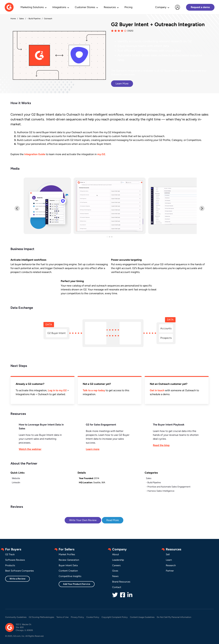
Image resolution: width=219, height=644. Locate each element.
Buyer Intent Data (68, 565)
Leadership (118, 560)
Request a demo (200, 7)
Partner (170, 571)
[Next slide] (202, 208)
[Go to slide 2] (109, 237)
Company (161, 7)
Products (10, 565)
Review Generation (69, 560)
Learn (169, 560)
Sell (168, 554)
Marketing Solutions (32, 7)
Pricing (128, 7)
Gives (115, 571)
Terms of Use (62, 617)
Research (171, 565)
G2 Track (10, 554)
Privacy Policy (77, 617)
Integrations (59, 7)
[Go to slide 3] (112, 237)
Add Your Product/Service (77, 584)
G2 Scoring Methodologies (41, 617)
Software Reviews (15, 560)
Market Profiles (67, 554)
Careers (116, 565)
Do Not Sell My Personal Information (174, 617)
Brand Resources (121, 582)
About (116, 554)
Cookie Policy (93, 617)
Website (16, 478)
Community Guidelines (16, 617)
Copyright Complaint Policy (115, 617)
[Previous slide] (17, 208)
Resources (110, 7)
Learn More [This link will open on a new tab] (122, 84)
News (115, 576)
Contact (117, 587)
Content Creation (68, 571)
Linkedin (16, 483)
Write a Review (17, 579)
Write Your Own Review (83, 520)
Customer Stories (85, 7)
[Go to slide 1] (107, 237)
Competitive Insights (70, 576)
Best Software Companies (19, 571)
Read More (113, 520)
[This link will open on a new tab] (42, 437)
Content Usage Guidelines (142, 617)
